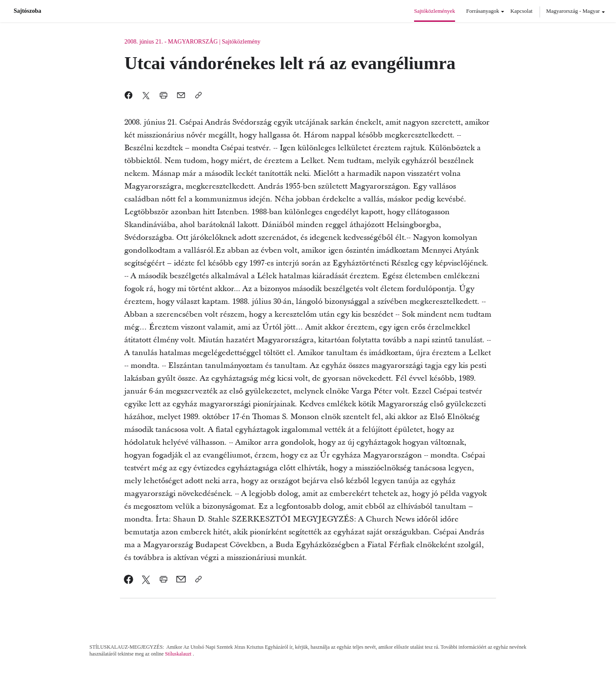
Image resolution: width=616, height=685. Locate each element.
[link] (129, 579)
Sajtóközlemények (435, 11)
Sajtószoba (28, 11)
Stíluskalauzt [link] (178, 654)
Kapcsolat (521, 11)
